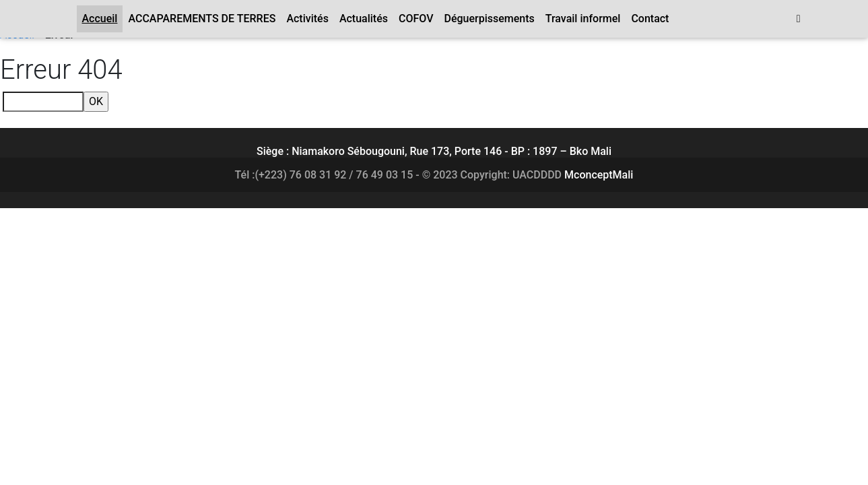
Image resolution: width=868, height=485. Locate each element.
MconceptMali (599, 175)
